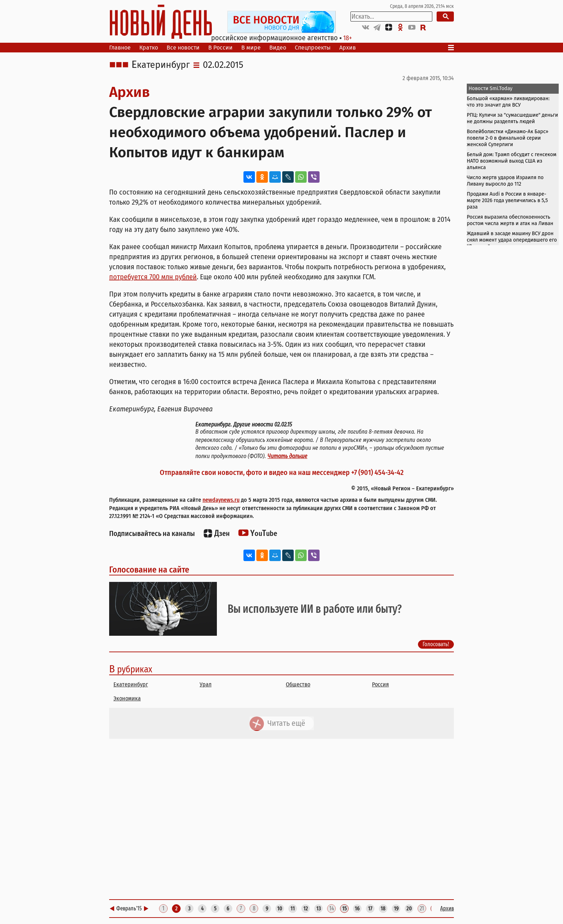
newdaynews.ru (221, 500)
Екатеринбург (161, 65)
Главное (120, 48)
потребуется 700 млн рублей (153, 277)
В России (220, 48)
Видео (278, 48)
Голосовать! (436, 644)
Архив (348, 48)
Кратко (149, 48)
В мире (251, 48)
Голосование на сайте (149, 570)
